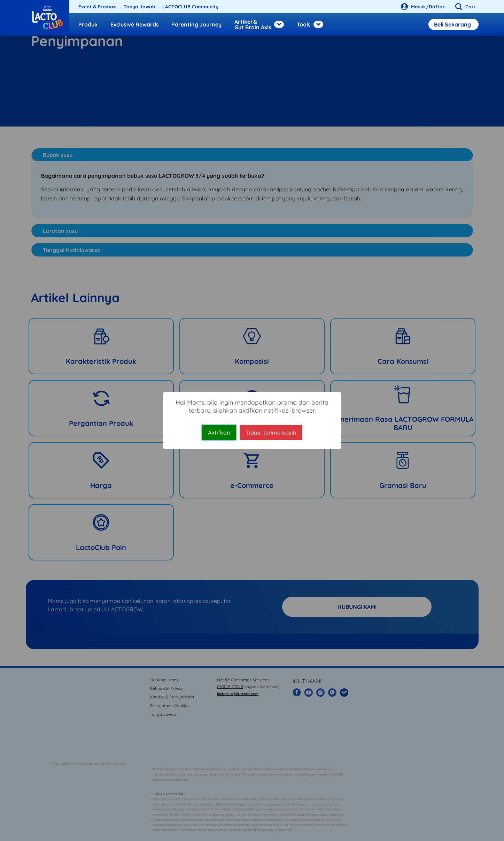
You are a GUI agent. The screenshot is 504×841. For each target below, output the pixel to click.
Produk (88, 24)
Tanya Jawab (139, 6)
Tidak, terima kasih (271, 433)
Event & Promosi (97, 6)
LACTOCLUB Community (190, 6)
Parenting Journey (196, 24)
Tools (310, 24)
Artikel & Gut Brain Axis (259, 24)
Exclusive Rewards (135, 24)
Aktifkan (219, 433)
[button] (464, 7)
